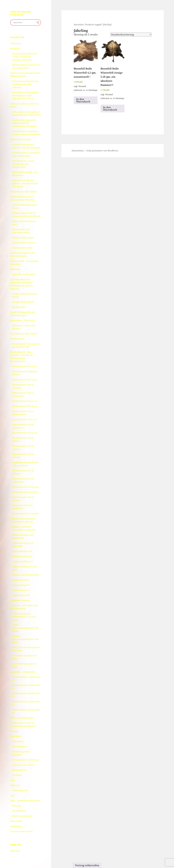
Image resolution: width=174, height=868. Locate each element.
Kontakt (14, 731)
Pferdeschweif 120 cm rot (25, 420)
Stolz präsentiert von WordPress (102, 151)
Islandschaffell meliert (23, 238)
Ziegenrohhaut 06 (21, 595)
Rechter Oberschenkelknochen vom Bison (26, 639)
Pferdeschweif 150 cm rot (25, 366)
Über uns (17, 806)
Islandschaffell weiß (22, 248)
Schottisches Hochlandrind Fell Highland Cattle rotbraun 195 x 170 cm (25, 96)
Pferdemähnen (18, 339)
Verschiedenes (19, 811)
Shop (13, 780)
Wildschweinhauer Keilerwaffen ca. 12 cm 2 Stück (24, 617)
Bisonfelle (15, 49)
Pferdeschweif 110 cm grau (26, 487)
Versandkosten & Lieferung (26, 760)
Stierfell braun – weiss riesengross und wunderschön (23, 164)
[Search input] (24, 22)
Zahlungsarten (19, 770)
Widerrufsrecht (20, 790)
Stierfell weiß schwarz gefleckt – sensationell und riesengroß (25, 183)
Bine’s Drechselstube (22, 816)
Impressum (16, 826)
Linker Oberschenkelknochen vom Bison (26, 628)
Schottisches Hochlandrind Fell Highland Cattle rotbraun (25, 84)
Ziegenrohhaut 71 (21, 590)
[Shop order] (131, 34)
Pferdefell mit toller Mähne (24, 192)
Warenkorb (18, 741)
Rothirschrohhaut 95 (22, 551)
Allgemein (15, 851)
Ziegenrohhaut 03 (21, 585)
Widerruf (15, 785)
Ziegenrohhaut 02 (21, 580)
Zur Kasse (17, 775)
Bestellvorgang (20, 747)
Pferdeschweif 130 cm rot (25, 406)
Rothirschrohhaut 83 (22, 562)
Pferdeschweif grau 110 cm (26, 492)
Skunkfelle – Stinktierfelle (23, 672)
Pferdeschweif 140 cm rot (25, 380)
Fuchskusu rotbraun (20, 600)
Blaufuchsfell (19, 307)
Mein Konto (16, 736)
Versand (82, 86)
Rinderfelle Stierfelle (21, 139)
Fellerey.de (16, 43)
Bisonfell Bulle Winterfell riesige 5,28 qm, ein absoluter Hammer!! (25, 57)
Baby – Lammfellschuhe (22, 718)
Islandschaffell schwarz (24, 243)
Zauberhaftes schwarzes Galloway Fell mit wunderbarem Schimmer (25, 123)
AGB (12, 796)
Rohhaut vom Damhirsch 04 (26, 575)
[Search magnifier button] (38, 22)
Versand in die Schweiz (24, 765)
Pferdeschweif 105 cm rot (25, 433)
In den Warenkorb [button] (83, 100)
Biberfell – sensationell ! (24, 274)
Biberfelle (15, 269)
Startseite (79, 24)
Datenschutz (16, 821)
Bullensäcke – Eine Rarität (23, 320)
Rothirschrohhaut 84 (22, 556)
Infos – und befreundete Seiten (25, 801)
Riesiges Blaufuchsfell (23, 302)
